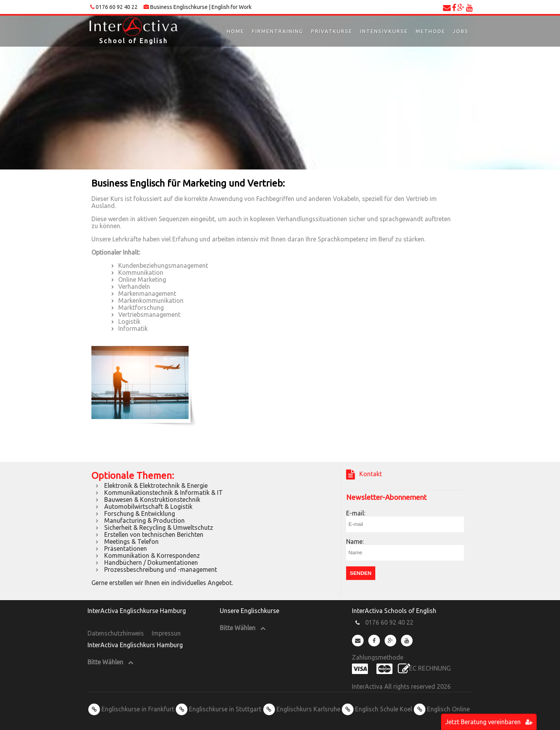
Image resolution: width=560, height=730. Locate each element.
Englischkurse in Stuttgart (219, 709)
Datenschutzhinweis (116, 633)
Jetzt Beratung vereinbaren (489, 722)
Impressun (166, 633)
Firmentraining (278, 31)
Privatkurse (332, 31)
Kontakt (364, 475)
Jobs (461, 31)
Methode (430, 31)
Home (235, 31)
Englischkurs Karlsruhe (302, 709)
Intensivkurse (384, 31)
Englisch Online (442, 709)
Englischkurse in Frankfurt (131, 709)
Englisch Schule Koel (377, 709)
